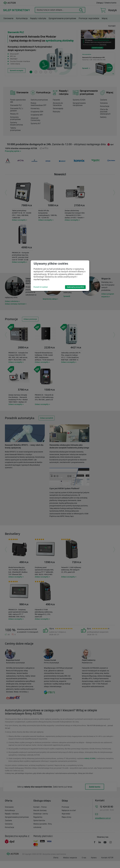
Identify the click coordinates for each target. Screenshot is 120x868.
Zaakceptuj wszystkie (75, 287)
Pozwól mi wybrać (41, 287)
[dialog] (60, 276)
